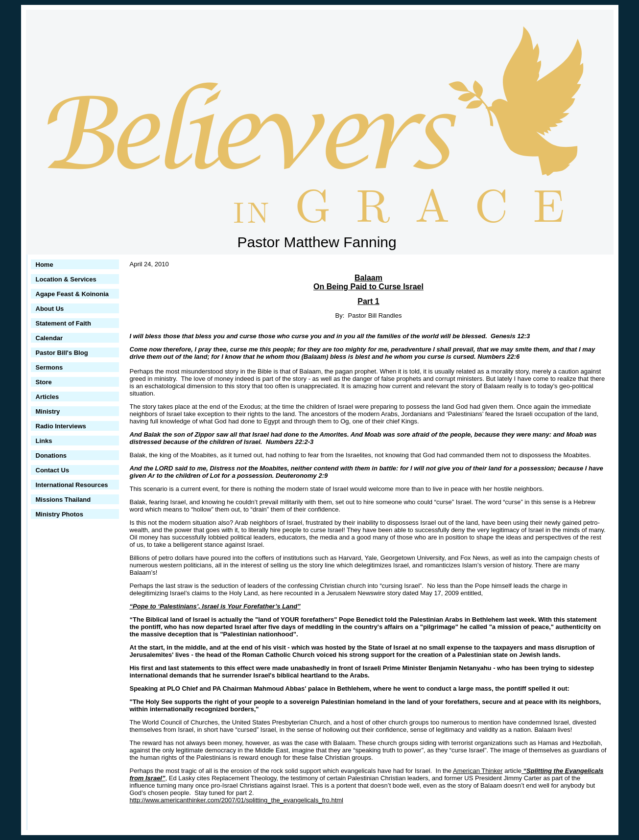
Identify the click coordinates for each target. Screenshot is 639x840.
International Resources (72, 485)
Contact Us (53, 470)
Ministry (48, 411)
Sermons (49, 367)
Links (44, 441)
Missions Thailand (63, 500)
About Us (50, 309)
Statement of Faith (63, 323)
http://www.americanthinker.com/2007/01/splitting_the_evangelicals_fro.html (237, 800)
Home (45, 265)
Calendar (49, 338)
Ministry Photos (60, 514)
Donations (51, 455)
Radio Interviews (61, 426)
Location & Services (66, 279)
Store (44, 382)
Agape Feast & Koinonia (72, 294)
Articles (47, 397)
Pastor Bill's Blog (62, 353)
